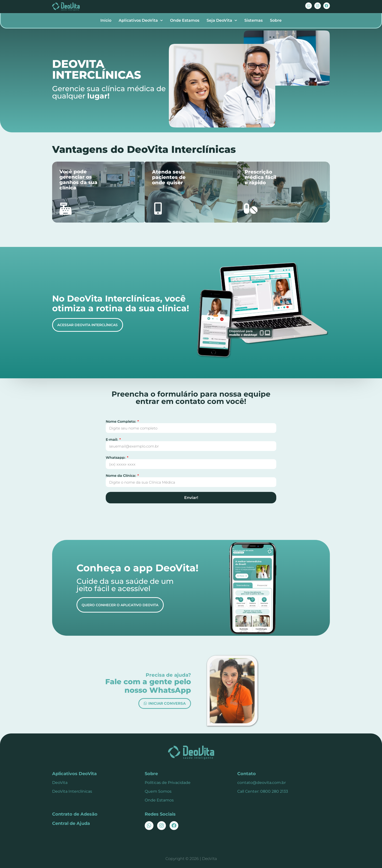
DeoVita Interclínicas (72, 791)
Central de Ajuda (71, 823)
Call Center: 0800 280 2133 (263, 791)
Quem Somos (158, 791)
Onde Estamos (185, 20)
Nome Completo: (121, 421)
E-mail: (112, 439)
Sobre (276, 20)
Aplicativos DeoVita (141, 20)
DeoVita (60, 783)
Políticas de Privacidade (168, 783)
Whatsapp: (116, 458)
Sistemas (253, 20)
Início (106, 20)
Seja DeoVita (222, 20)
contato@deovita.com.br (262, 783)
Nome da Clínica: (121, 476)
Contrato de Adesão (75, 814)
